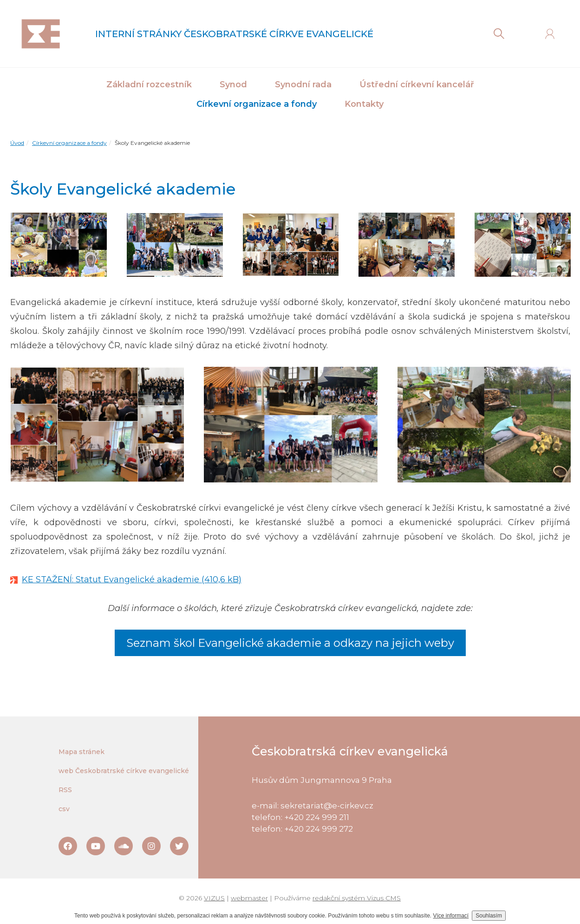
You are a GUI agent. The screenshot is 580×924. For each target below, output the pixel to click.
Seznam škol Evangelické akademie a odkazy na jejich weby (290, 643)
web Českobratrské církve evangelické (124, 771)
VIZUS (214, 898)
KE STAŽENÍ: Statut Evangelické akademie (111, 579)
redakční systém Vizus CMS (357, 898)
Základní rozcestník (149, 85)
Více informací (451, 916)
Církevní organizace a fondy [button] (257, 104)
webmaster (249, 898)
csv (64, 809)
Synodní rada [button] (303, 85)
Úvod (17, 143)
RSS (65, 790)
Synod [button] (233, 85)
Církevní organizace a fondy (69, 143)
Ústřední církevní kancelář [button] (417, 85)
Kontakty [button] (364, 104)
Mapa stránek (81, 752)
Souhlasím (489, 916)
